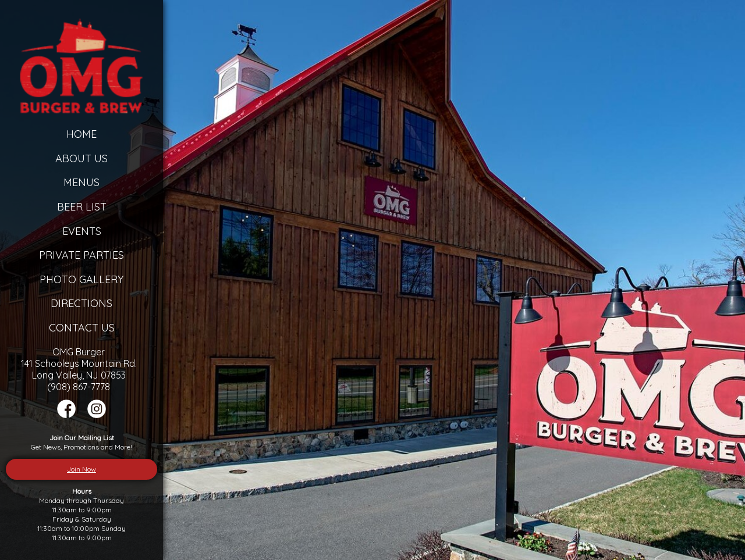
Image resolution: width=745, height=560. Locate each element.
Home (81, 134)
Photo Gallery (81, 279)
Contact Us (82, 328)
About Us (81, 158)
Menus (81, 182)
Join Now (81, 469)
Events (82, 231)
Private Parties (81, 255)
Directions (81, 303)
